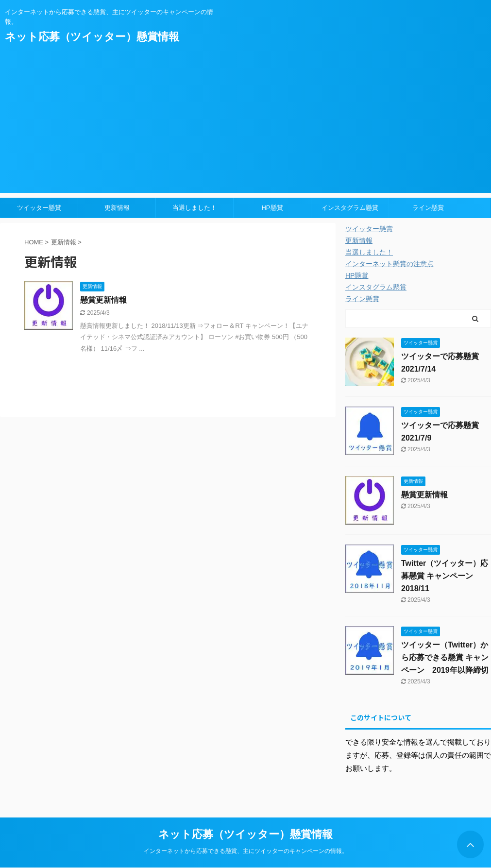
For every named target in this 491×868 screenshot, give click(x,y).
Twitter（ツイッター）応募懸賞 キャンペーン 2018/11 (445, 576)
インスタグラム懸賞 (350, 208)
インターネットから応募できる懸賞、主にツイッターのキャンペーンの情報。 (246, 851)
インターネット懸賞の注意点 (389, 264)
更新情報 (117, 208)
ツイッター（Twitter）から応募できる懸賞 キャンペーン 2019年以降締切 (445, 657)
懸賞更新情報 (103, 300)
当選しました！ (195, 208)
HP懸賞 (272, 208)
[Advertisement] (245, 125)
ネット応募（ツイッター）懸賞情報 (92, 37)
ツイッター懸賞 (39, 208)
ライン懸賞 (428, 208)
